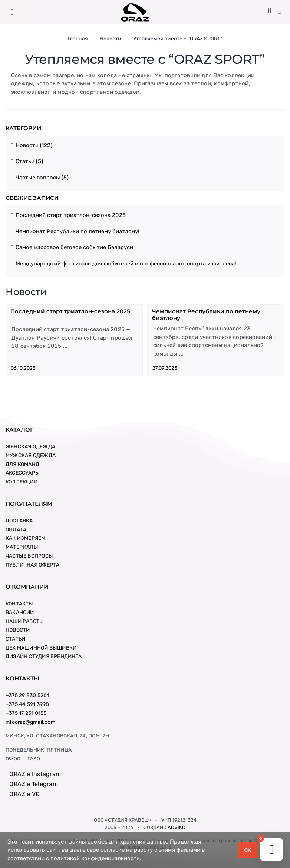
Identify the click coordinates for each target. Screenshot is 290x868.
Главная (78, 39)
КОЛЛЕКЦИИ (22, 482)
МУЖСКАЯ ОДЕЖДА (31, 456)
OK (248, 850)
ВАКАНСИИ (20, 612)
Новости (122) (34, 145)
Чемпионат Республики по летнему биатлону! (78, 231)
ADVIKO (177, 827)
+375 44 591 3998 (27, 704)
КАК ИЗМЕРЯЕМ (26, 538)
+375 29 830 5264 (28, 695)
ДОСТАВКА (19, 521)
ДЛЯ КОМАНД (22, 464)
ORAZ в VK (23, 794)
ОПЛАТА (16, 530)
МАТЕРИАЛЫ (22, 547)
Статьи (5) (29, 161)
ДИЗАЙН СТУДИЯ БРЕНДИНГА (44, 656)
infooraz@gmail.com (30, 722)
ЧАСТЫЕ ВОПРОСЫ (29, 556)
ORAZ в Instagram (33, 774)
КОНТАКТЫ (19, 604)
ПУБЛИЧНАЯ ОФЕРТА (32, 565)
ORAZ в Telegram (32, 784)
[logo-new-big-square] (135, 5)
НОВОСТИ (18, 630)
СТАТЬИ (15, 639)
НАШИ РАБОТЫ (25, 621)
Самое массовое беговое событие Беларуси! (75, 247)
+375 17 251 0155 (26, 713)
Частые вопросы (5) (42, 178)
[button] (270, 11)
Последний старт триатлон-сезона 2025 (71, 215)
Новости (111, 39)
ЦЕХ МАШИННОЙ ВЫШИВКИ (41, 648)
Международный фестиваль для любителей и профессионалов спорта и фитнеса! (126, 264)
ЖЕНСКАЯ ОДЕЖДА (30, 447)
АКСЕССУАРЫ (23, 473)
